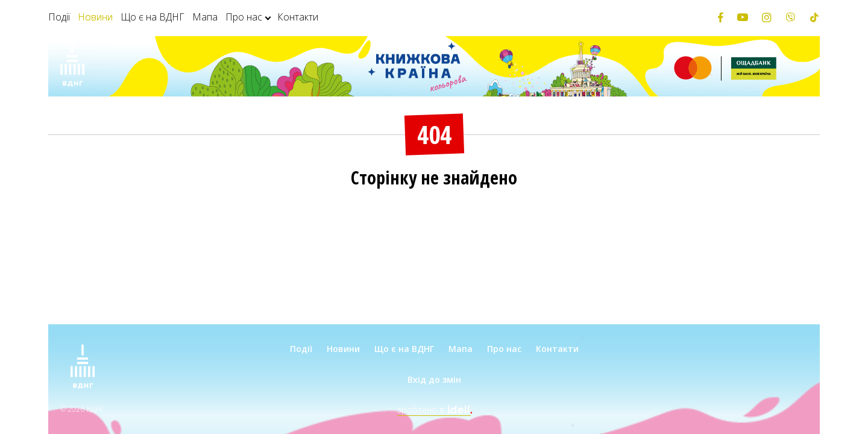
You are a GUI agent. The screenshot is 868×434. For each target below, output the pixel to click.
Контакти (298, 17)
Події (59, 17)
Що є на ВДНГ (153, 17)
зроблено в (434, 410)
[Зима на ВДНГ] (72, 66)
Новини (95, 17)
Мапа (205, 17)
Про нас (244, 17)
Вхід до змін (434, 379)
